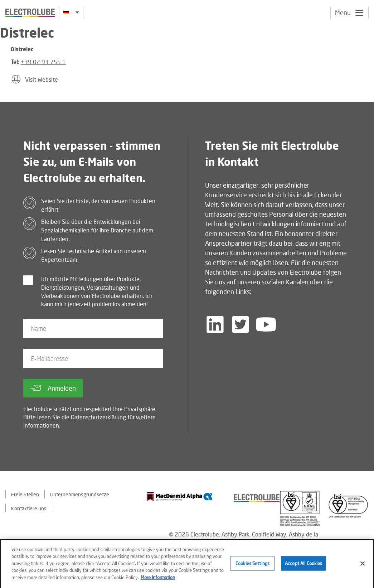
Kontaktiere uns (29, 508)
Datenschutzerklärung (98, 417)
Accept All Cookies (303, 566)
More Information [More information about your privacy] (158, 580)
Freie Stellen (25, 494)
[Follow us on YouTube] (266, 324)
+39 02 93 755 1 (43, 62)
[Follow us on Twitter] (241, 324)
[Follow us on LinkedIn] (215, 324)
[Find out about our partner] (180, 497)
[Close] (363, 566)
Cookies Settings (252, 566)
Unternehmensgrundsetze (80, 494)
